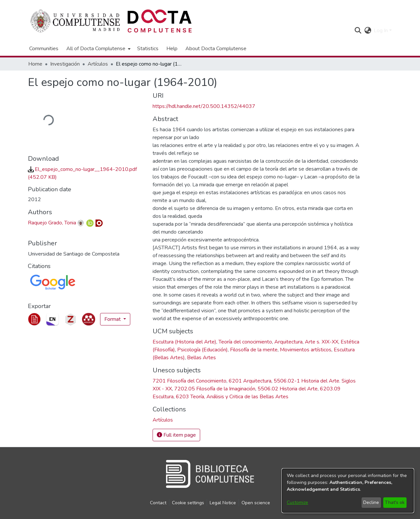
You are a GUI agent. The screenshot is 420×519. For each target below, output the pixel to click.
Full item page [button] (176, 435)
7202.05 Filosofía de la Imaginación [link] (215, 389)
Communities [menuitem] (44, 49)
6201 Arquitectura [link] (250, 381)
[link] (163, 420)
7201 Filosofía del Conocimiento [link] (189, 381)
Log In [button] (381, 31)
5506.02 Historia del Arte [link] (288, 389)
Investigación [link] (65, 64)
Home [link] (35, 64)
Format (113, 319)
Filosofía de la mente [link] (254, 350)
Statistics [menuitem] (148, 49)
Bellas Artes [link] (201, 358)
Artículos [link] (98, 64)
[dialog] (348, 491)
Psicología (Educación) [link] (202, 350)
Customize (297, 502)
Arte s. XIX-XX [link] (322, 342)
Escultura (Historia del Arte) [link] (184, 342)
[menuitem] (98, 49)
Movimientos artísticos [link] (306, 350)
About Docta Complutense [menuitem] (216, 49)
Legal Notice (223, 503)
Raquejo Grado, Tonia (52, 223)
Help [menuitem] (172, 49)
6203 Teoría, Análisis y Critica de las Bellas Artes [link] (232, 397)
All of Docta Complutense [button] (96, 49)
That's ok (395, 502)
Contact (158, 503)
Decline (371, 502)
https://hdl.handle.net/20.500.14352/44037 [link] (204, 106)
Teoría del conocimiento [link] (245, 342)
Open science (256, 503)
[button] (358, 31)
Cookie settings (188, 503)
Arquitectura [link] (288, 342)
